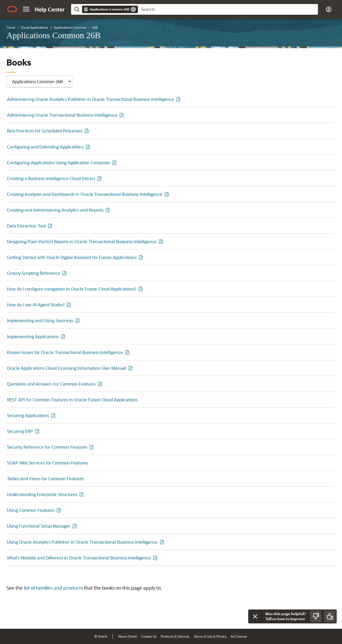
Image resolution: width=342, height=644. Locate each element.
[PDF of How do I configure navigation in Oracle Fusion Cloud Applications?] (141, 289)
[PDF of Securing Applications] (54, 415)
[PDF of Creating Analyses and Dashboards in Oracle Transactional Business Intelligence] (168, 194)
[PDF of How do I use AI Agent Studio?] (69, 305)
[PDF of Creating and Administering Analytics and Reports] (108, 210)
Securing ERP (20, 431)
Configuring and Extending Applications (45, 147)
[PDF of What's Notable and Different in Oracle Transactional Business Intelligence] (156, 558)
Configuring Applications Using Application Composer (59, 163)
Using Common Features (31, 510)
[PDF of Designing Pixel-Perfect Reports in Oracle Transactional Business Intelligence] (162, 241)
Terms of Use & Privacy (210, 636)
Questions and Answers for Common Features (51, 384)
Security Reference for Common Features (47, 447)
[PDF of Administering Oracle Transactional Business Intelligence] (122, 115)
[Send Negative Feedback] (316, 616)
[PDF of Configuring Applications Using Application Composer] (115, 163)
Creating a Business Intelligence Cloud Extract (51, 178)
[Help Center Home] (50, 9)
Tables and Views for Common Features (45, 479)
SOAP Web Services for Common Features (47, 463)
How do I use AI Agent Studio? (36, 305)
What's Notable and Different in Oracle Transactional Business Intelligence (79, 558)
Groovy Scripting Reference (34, 273)
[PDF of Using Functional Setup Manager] (75, 526)
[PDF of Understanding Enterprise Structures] (82, 494)
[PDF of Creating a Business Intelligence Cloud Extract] (100, 178)
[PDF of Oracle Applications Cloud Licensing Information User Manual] (131, 368)
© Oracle (101, 636)
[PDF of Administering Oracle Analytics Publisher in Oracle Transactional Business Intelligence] (179, 99)
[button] (26, 9)
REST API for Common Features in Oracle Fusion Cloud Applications (72, 400)
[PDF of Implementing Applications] (64, 336)
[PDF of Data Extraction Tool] (51, 226)
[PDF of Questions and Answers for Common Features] (101, 384)
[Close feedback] (255, 616)
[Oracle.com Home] (12, 9)
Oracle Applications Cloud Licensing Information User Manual (67, 368)
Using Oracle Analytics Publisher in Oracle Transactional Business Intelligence (82, 542)
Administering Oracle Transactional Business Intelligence (62, 115)
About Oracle (127, 636)
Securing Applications (28, 415)
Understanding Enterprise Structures (42, 494)
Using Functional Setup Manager (39, 526)
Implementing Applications (33, 336)
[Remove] (133, 9)
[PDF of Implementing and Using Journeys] (78, 320)
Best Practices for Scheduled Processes (45, 131)
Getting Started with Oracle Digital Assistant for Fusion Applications (72, 257)
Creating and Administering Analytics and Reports (55, 210)
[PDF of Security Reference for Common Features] (92, 447)
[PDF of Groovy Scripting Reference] (65, 273)
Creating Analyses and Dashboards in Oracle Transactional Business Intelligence (85, 194)
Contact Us (149, 636)
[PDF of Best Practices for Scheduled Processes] (87, 131)
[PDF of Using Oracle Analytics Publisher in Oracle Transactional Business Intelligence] (163, 542)
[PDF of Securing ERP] (38, 431)
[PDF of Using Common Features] (60, 510)
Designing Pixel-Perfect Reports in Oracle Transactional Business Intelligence (82, 241)
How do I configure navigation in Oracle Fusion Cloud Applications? (72, 289)
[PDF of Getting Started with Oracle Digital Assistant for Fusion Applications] (142, 257)
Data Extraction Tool (26, 226)
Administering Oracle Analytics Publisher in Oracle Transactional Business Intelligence (90, 99)
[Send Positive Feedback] (330, 616)
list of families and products (53, 588)
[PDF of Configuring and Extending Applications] (89, 147)
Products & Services (175, 636)
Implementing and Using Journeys (40, 320)
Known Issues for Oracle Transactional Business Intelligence (65, 352)
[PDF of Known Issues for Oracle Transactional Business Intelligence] (128, 352)
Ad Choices (239, 636)
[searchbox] (228, 9)
